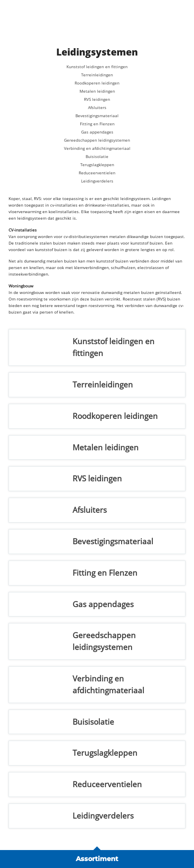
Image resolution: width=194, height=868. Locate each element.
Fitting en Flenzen (97, 124)
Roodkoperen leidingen (97, 83)
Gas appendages (97, 132)
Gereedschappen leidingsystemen (97, 140)
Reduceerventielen (97, 173)
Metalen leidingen (97, 91)
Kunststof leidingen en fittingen (97, 67)
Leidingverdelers (97, 181)
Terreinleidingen (97, 75)
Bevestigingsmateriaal (97, 116)
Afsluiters (97, 107)
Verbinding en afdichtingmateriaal (97, 148)
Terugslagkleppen (97, 165)
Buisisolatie (97, 156)
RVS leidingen (97, 99)
